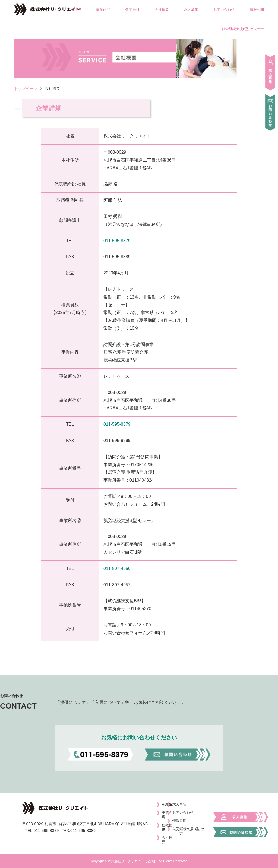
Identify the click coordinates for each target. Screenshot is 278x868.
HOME (76, 10)
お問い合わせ (224, 10)
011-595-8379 (117, 241)
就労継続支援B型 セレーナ (243, 29)
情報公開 (257, 10)
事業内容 (103, 10)
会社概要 (162, 10)
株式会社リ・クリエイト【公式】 (132, 861)
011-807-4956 (117, 568)
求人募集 (191, 10)
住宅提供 (132, 10)
